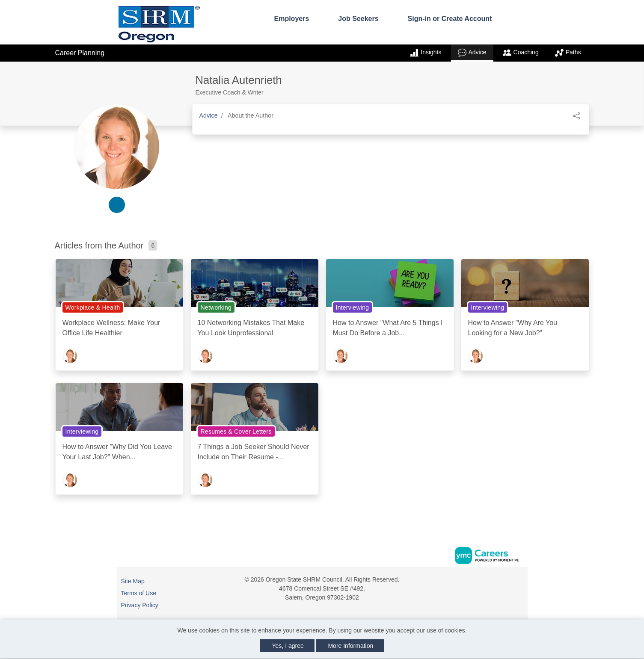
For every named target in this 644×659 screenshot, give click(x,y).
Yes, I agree (288, 646)
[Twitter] (519, 583)
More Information (350, 646)
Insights (426, 53)
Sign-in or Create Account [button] (450, 19)
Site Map (133, 581)
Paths (568, 53)
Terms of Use (139, 593)
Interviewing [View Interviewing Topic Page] (353, 307)
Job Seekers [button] (358, 19)
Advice (472, 53)
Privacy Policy (140, 605)
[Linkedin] (510, 583)
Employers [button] (292, 19)
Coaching (521, 53)
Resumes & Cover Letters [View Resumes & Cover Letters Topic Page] (236, 431)
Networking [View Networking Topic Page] (216, 307)
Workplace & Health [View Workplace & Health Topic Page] (93, 307)
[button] (576, 115)
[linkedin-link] (117, 205)
